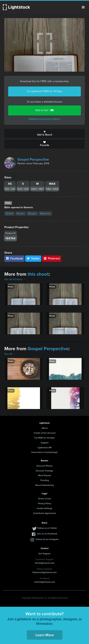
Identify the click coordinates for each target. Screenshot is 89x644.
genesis (45, 213)
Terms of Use (44, 499)
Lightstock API (45, 448)
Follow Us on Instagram (47, 539)
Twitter (33, 258)
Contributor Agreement (44, 513)
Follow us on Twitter (47, 528)
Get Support (44, 554)
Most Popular (45, 475)
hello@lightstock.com (45, 582)
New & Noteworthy (45, 485)
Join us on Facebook (47, 534)
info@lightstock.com (45, 563)
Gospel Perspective (33, 159)
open (21, 213)
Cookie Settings (44, 508)
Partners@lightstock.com (45, 572)
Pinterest (52, 258)
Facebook (14, 258)
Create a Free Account (45, 433)
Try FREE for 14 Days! (44, 438)
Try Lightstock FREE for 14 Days (44, 91)
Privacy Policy (45, 503)
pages (32, 213)
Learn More (45, 635)
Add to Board (44, 134)
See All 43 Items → (15, 279)
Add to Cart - (44, 110)
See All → (10, 354)
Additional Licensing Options (45, 119)
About (45, 428)
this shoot (38, 274)
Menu (83, 7)
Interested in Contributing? (44, 452)
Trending (44, 480)
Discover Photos (45, 466)
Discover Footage (44, 471)
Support (45, 443)
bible (9, 213)
